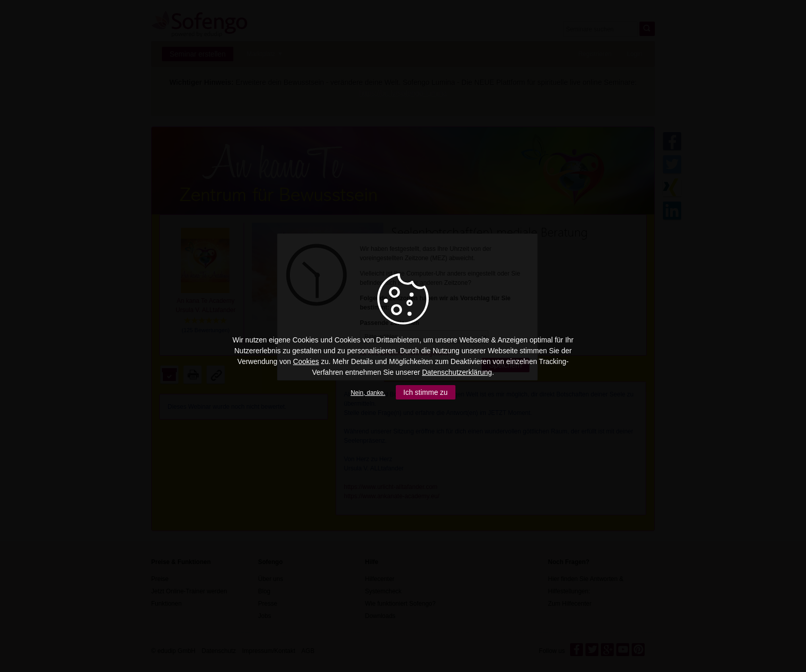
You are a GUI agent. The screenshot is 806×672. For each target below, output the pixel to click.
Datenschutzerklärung (457, 372)
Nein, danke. (368, 393)
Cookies (306, 361)
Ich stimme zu (426, 392)
